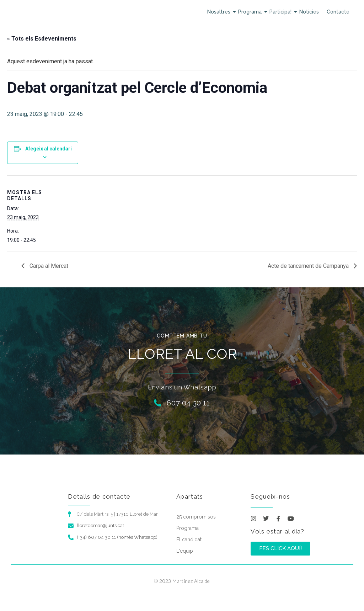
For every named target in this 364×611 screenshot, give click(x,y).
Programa (251, 12)
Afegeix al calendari (49, 149)
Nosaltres (220, 12)
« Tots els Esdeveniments (42, 39)
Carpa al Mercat (48, 266)
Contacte (338, 12)
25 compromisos (196, 517)
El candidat (189, 540)
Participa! (281, 12)
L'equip (185, 551)
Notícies (309, 12)
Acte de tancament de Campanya (309, 266)
